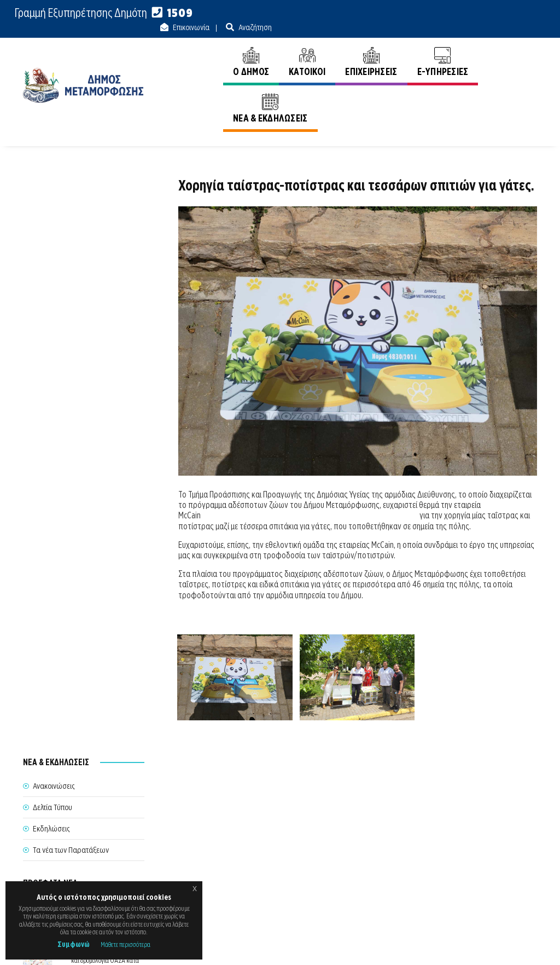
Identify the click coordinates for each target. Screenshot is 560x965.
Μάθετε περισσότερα (126, 944)
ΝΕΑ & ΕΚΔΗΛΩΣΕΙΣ (490, 48)
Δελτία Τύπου (52, 213)
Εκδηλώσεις (51, 235)
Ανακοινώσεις (516, 93)
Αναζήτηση (520, 13)
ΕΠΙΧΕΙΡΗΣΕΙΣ (336, 48)
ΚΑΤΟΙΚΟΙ (272, 48)
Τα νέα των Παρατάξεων (71, 256)
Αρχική (467, 93)
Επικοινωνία (456, 13)
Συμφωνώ (74, 944)
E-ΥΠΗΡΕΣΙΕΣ (407, 48)
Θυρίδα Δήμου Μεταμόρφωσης (279, 870)
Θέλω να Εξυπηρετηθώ (275, 845)
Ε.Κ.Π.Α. (421, 944)
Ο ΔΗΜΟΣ (215, 48)
